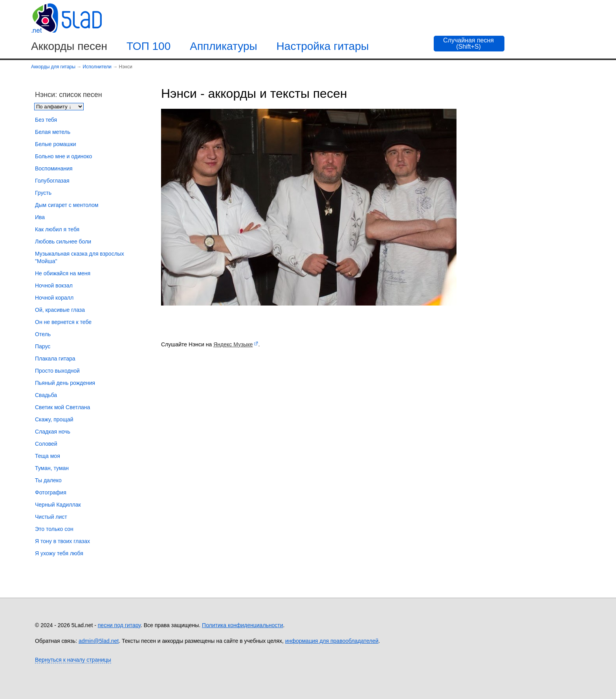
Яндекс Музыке (233, 344)
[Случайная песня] (469, 44)
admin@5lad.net (99, 641)
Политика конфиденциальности (243, 625)
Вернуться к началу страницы (73, 660)
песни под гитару (119, 625)
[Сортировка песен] (59, 107)
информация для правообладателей (332, 641)
